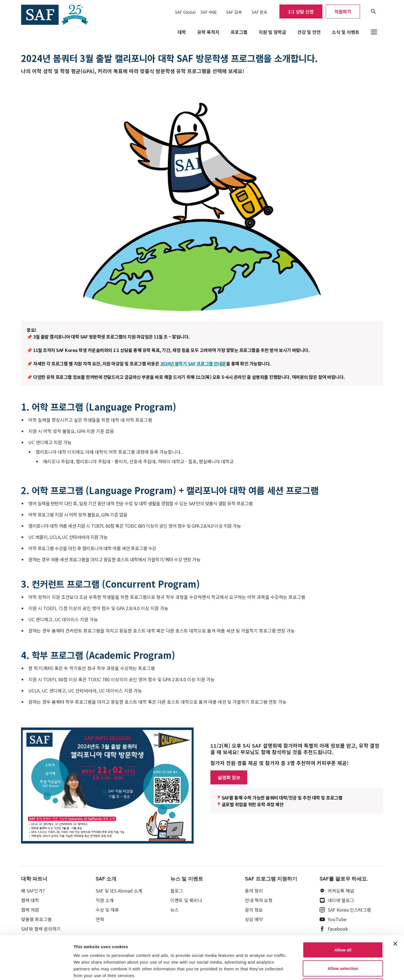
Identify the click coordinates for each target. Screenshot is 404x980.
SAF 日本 (234, 12)
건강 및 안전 (309, 32)
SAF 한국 (259, 12)
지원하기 (343, 11)
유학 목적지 (208, 32)
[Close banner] (395, 900)
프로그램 (239, 32)
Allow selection (343, 925)
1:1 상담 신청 (301, 11)
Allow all (343, 906)
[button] (374, 32)
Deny (343, 943)
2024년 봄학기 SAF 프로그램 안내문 (193, 363)
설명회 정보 (229, 777)
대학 (182, 32)
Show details (294, 969)
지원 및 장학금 (272, 32)
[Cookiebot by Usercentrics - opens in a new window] (36, 969)
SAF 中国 (209, 12)
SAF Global (185, 12)
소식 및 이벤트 (346, 32)
